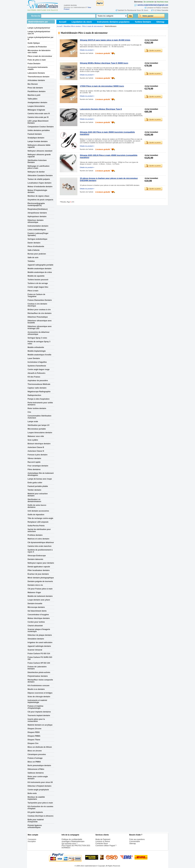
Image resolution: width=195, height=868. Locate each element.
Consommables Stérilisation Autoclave (40, 417)
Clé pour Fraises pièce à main (40, 589)
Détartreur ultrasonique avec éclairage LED (40, 327)
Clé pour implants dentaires (39, 712)
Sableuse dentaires (36, 773)
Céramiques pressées (37, 754)
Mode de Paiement (103, 839)
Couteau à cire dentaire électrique (37, 305)
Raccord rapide (34, 462)
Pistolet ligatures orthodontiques (35, 826)
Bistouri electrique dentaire (39, 444)
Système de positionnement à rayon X (40, 551)
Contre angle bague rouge (39, 369)
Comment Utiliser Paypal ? (106, 846)
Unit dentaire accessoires (38, 511)
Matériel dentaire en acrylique (40, 725)
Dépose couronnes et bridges (40, 693)
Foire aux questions (137, 839)
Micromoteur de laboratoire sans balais (39, 51)
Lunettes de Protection (37, 47)
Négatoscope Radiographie (39, 392)
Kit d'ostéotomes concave (39, 686)
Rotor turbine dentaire (37, 408)
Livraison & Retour (103, 841)
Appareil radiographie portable (41, 265)
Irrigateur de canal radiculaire (40, 642)
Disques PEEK (34, 732)
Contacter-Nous (102, 844)
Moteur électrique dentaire (39, 618)
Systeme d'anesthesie (37, 366)
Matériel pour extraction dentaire (38, 495)
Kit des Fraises (34, 377)
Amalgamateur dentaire (37, 103)
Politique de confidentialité (72, 839)
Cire (29, 412)
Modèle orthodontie (36, 347)
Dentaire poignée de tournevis (40, 581)
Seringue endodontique (38, 239)
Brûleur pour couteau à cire (39, 310)
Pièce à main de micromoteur (40, 56)
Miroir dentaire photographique (41, 578)
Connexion (32, 839)
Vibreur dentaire (34, 458)
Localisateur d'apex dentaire (40, 183)
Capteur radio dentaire (37, 388)
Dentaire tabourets (35, 559)
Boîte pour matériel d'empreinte (36, 821)
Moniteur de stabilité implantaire (36, 798)
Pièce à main (33, 291)
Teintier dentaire (34, 490)
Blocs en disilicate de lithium (40, 747)
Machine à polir (34, 95)
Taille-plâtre (33, 99)
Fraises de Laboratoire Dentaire (37, 668)
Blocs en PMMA (34, 762)
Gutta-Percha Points (36, 526)
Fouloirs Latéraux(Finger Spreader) (38, 234)
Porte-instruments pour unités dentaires (40, 404)
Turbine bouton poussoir (38, 280)
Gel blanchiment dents (37, 611)
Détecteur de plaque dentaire (40, 635)
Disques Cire (33, 743)
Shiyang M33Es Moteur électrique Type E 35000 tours (104, 63)
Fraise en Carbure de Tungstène (36, 295)
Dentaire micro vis (35, 585)
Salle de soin (33, 258)
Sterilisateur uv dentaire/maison (34, 500)
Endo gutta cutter (35, 483)
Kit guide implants (35, 812)
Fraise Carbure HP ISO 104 (39, 663)
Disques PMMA (34, 736)
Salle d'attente (34, 250)
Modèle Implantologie (37, 351)
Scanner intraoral (35, 650)
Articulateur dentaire (36, 80)
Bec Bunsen (33, 84)
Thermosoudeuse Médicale (39, 384)
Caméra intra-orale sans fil (39, 114)
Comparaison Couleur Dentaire (41, 127)
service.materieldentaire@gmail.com (153, 5)
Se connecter (149, 2)
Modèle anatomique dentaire (40, 269)
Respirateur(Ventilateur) (38, 209)
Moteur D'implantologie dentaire (37, 191)
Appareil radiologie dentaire (39, 646)
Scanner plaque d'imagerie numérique (39, 630)
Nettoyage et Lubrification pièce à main (39, 167)
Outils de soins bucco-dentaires (37, 506)
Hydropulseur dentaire (37, 217)
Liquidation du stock (82, 22)
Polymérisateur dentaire (38, 676)
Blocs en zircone (35, 751)
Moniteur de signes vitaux (38, 196)
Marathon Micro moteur (72, 26)
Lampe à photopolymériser (39, 28)
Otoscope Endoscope (37, 556)
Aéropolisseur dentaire (37, 213)
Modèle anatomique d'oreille (40, 355)
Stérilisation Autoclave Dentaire (37, 161)
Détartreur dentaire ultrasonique (36, 221)
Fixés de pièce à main (37, 60)
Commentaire (135, 841)
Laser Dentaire (34, 358)
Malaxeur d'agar (34, 592)
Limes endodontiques (37, 230)
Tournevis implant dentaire (39, 715)
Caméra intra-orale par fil (38, 117)
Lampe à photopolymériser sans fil (39, 33)
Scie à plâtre (33, 440)
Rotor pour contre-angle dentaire (38, 778)
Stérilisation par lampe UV (39, 425)
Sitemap (160, 22)
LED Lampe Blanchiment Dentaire (38, 122)
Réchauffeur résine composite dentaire (40, 681)
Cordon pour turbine (36, 622)
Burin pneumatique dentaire (39, 765)
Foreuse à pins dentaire (38, 455)
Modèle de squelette (36, 276)
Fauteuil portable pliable (38, 486)
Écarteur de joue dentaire (38, 574)
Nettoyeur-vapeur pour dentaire (41, 563)
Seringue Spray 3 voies (37, 338)
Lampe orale (33, 422)
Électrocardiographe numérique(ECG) (36, 204)
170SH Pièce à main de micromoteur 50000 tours (102, 86)
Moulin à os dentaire (36, 689)
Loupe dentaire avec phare (39, 600)
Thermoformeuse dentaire (39, 77)
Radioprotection (34, 395)
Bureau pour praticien (37, 254)
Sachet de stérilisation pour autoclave (39, 530)
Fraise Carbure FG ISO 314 (39, 654)
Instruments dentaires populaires (113, 22)
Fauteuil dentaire (35, 134)
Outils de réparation (36, 515)
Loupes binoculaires (36, 106)
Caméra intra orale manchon (40, 546)
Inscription (32, 841)
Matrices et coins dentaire (38, 539)
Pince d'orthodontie (36, 246)
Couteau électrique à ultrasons (41, 816)
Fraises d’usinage (35, 758)
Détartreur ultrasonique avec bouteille (40, 322)
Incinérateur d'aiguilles (37, 362)
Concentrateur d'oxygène (38, 615)
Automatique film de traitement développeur (41, 474)
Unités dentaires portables (39, 130)
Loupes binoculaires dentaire (40, 433)
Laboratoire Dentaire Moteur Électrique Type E (101, 109)
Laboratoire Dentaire (36, 73)
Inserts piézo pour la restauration (36, 720)
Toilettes (31, 261)
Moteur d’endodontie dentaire (40, 187)
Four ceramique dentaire (38, 466)
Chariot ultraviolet (35, 626)
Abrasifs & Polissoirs (37, 373)
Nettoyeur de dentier (36, 172)
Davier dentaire (34, 243)
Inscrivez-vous (163, 2)
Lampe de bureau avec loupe (40, 479)
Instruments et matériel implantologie (37, 701)
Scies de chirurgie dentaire (39, 697)
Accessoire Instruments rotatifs (38, 68)
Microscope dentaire (36, 607)
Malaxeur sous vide (36, 436)
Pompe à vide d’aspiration (39, 399)
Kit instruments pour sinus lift (40, 782)
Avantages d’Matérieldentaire (73, 841)
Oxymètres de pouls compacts (40, 200)
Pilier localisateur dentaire (39, 570)
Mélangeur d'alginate (36, 110)
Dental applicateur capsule (39, 567)
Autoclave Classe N (36, 451)
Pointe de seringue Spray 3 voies (39, 343)
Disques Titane (34, 740)
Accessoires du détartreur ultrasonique (39, 333)
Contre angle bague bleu (38, 287)
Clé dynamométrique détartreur (41, 542)
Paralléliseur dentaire (37, 91)
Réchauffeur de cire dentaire (40, 313)
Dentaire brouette (35, 604)
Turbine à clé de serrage (38, 283)
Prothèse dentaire (35, 535)
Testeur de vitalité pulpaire (39, 179)
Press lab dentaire (35, 88)
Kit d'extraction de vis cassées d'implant (40, 808)
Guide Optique (34, 43)
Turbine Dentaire (143, 22)
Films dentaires (34, 469)
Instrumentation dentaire (38, 226)
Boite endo (32, 793)
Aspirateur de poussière (38, 381)
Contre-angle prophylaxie (38, 790)
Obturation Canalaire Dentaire (40, 176)
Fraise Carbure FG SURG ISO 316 (40, 658)
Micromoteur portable (37, 429)
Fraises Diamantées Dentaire (40, 300)
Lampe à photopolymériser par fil (41, 38)
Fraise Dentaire (34, 64)
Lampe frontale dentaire (38, 141)
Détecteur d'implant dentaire (40, 786)
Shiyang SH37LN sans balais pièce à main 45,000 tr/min (105, 40)
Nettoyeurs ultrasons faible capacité (39, 146)
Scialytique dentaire (36, 138)
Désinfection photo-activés (39, 672)
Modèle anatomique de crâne (40, 272)
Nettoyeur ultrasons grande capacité (39, 156)
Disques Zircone (35, 729)
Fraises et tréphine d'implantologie (36, 707)
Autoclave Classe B (36, 447)
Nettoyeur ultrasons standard (40, 151)
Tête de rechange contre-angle (40, 518)
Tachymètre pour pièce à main (40, 803)
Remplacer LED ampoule (38, 522)
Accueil (63, 22)
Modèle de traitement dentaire (40, 596)
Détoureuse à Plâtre (36, 769)
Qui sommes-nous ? (70, 844)
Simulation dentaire (36, 639)
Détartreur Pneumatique (38, 317)
